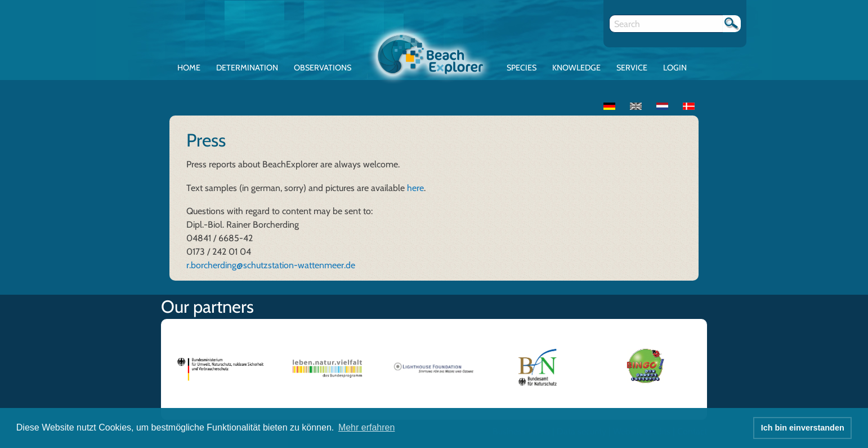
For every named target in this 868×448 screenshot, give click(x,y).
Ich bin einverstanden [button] (803, 428)
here (415, 188)
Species (522, 68)
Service (632, 68)
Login (675, 68)
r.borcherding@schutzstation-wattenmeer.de (271, 265)
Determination (247, 68)
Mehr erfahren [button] (367, 427)
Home (189, 68)
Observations (323, 68)
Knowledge (576, 68)
